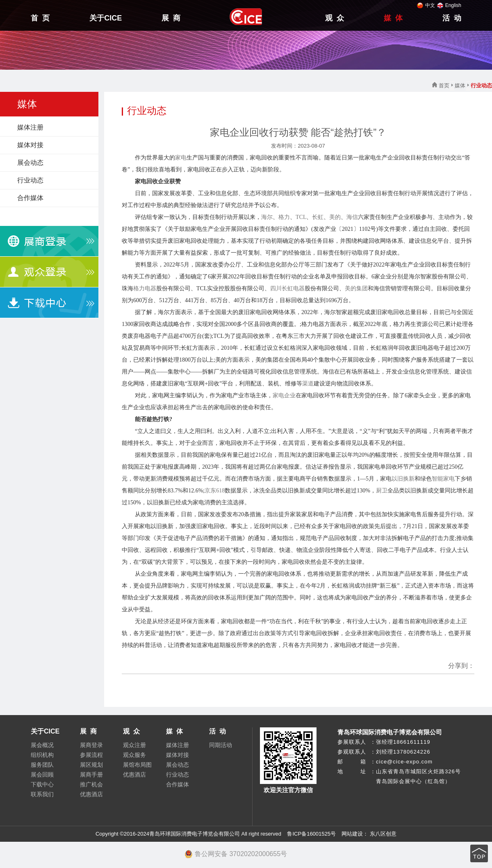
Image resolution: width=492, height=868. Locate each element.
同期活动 (221, 745)
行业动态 (30, 180)
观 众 (335, 18)
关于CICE (106, 18)
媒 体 (393, 18)
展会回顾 (42, 775)
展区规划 (91, 765)
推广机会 (91, 784)
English (449, 5)
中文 (426, 5)
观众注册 (134, 745)
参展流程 (91, 755)
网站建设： (354, 834)
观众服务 (134, 755)
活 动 (452, 18)
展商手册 (91, 775)
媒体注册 (30, 127)
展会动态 (30, 163)
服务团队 (42, 765)
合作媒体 (30, 198)
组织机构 (42, 755)
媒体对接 (30, 145)
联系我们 (42, 794)
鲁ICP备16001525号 (311, 834)
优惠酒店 (91, 794)
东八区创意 (383, 834)
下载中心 (42, 784)
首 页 (40, 18)
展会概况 (42, 745)
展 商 (171, 18)
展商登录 (91, 745)
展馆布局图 (137, 765)
